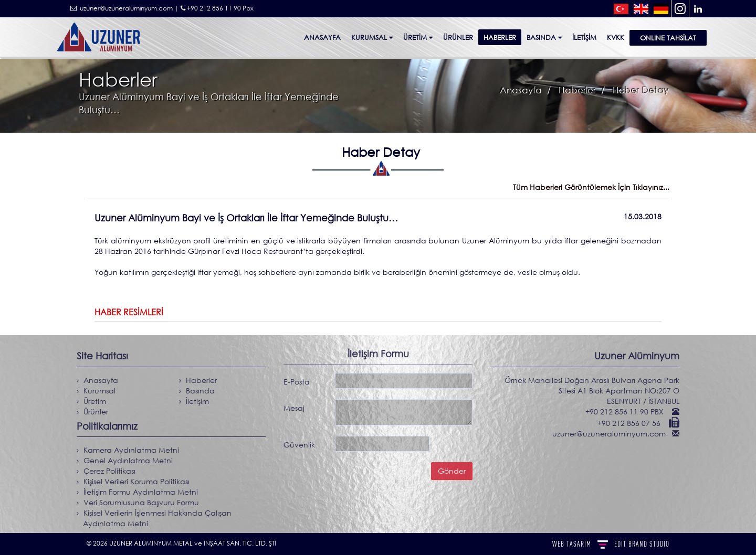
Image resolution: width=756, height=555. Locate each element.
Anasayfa (322, 37)
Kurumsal (372, 37)
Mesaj (294, 405)
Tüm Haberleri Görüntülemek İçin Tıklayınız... (591, 187)
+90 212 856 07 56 (633, 423)
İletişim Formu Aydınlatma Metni (137, 492)
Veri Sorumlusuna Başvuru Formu (138, 502)
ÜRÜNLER (458, 37)
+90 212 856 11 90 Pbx (217, 8)
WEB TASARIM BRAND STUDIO (611, 544)
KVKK (616, 37)
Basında (544, 37)
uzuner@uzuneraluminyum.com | (124, 8)
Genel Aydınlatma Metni (124, 460)
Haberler (500, 37)
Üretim (418, 37)
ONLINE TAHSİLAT (668, 38)
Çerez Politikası (106, 471)
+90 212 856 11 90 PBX (628, 412)
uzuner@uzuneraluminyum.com (613, 434)
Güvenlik (299, 442)
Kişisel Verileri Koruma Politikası (133, 481)
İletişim (584, 37)
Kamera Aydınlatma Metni (128, 450)
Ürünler (92, 412)
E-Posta (297, 379)
